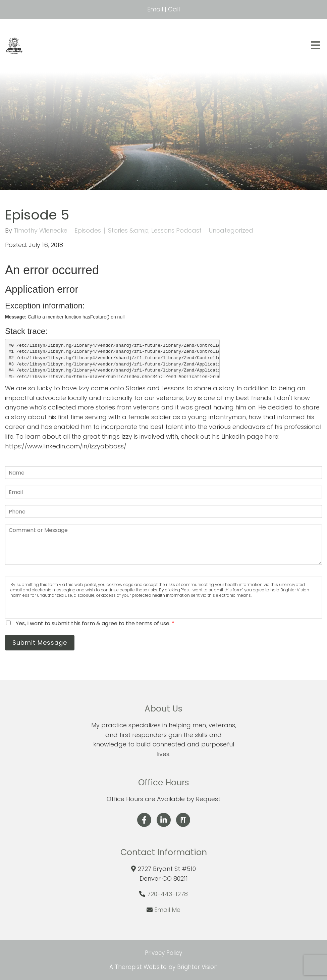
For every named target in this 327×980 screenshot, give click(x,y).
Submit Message (40, 643)
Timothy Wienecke (41, 231)
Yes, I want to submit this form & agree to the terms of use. (95, 623)
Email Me (167, 910)
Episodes (88, 231)
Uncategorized (231, 231)
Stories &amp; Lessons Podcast (155, 231)
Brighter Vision (197, 967)
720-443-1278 (168, 894)
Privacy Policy (163, 953)
